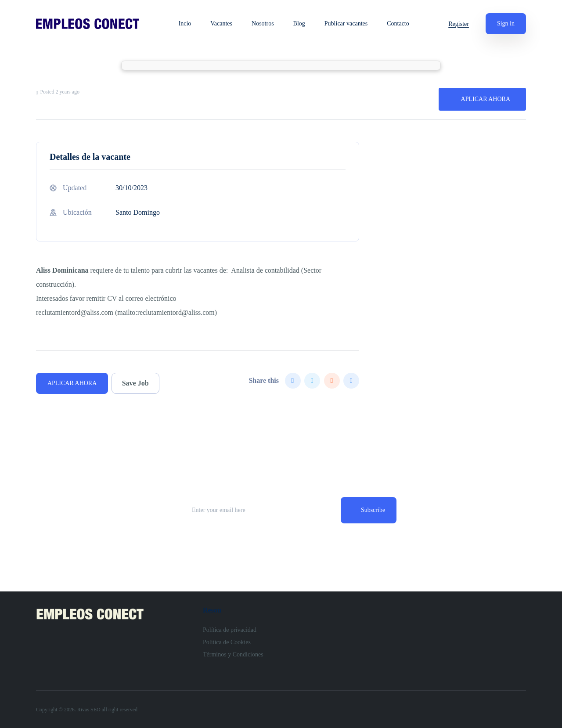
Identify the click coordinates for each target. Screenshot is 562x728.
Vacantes (221, 24)
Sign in (506, 23)
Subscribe (373, 510)
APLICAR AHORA (486, 99)
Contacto (398, 24)
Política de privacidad (230, 630)
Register (459, 24)
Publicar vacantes (346, 24)
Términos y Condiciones (233, 654)
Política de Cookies (227, 642)
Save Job (135, 383)
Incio (185, 24)
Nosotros (263, 24)
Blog (299, 24)
